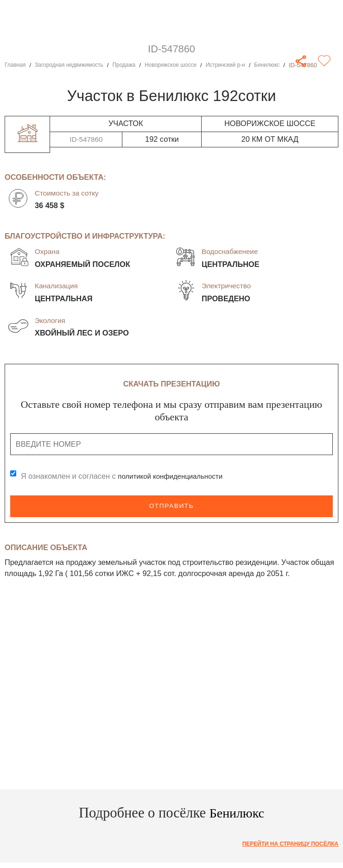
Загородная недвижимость (74, 65)
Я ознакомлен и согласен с (127, 476)
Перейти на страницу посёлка (286, 844)
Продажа (134, 65)
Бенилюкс (287, 65)
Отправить (172, 506)
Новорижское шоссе (184, 65)
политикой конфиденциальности (175, 476)
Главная (16, 65)
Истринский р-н (243, 65)
